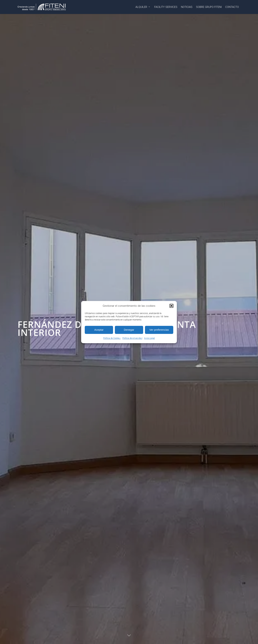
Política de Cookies (112, 338)
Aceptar (99, 330)
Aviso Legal (149, 338)
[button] (171, 306)
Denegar (129, 330)
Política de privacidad (132, 338)
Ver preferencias (159, 330)
